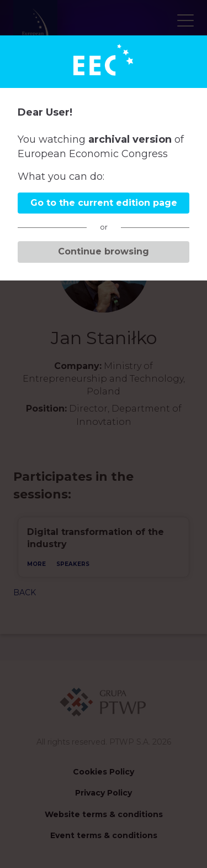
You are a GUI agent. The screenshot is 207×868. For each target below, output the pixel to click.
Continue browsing (104, 251)
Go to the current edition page (104, 203)
